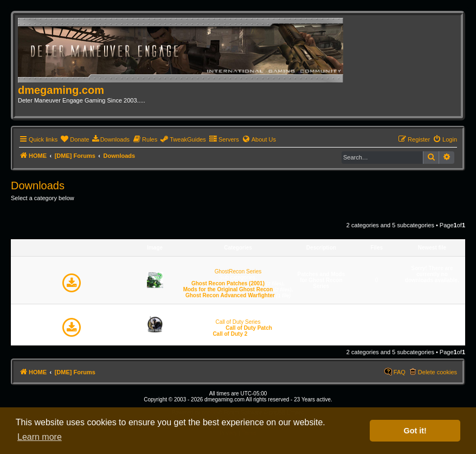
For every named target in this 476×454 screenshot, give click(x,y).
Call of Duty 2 (230, 334)
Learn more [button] (40, 437)
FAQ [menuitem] (400, 372)
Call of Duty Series (238, 322)
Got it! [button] (415, 431)
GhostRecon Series (238, 271)
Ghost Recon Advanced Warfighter (230, 295)
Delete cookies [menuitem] (438, 372)
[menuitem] (75, 139)
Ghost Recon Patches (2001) (228, 283)
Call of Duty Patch (249, 328)
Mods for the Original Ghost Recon (228, 289)
